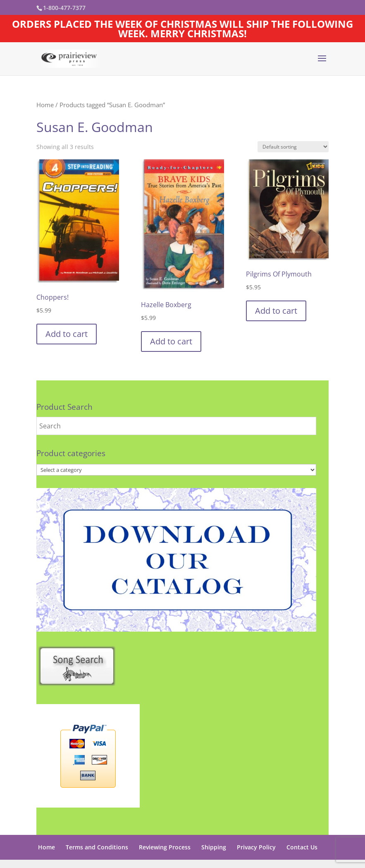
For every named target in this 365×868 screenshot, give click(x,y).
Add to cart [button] (67, 334)
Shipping (214, 847)
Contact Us (302, 847)
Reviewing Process (165, 847)
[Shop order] (293, 147)
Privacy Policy (256, 847)
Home (45, 105)
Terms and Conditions (97, 847)
